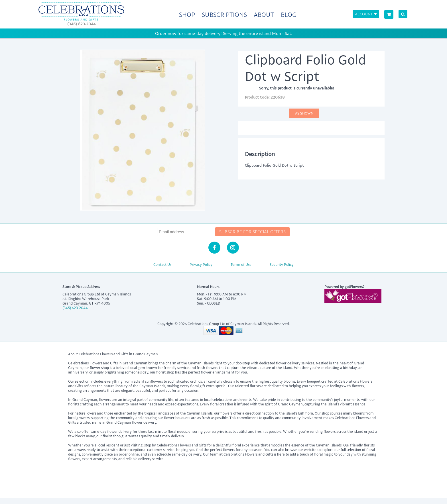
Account (364, 14)
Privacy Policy (201, 264)
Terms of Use (241, 264)
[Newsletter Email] (186, 232)
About (264, 14)
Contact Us (162, 264)
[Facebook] (214, 248)
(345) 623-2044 (81, 24)
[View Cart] (389, 14)
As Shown (304, 113)
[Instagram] (233, 248)
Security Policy (282, 264)
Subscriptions (224, 14)
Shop (187, 14)
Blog (289, 14)
